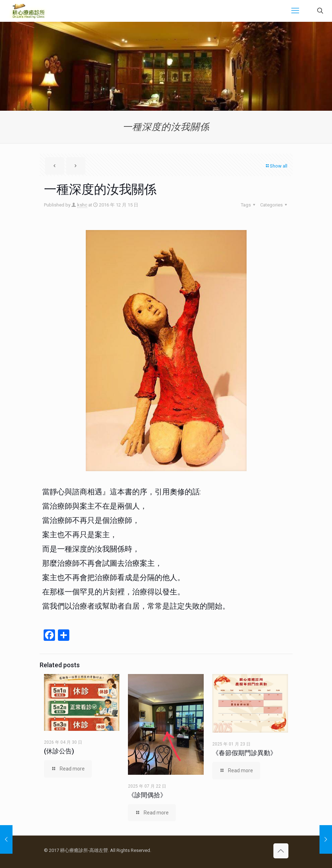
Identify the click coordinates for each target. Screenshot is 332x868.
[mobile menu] (295, 11)
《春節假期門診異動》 (244, 753)
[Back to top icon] (281, 851)
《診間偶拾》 (147, 795)
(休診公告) (59, 751)
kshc (82, 205)
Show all (276, 166)
